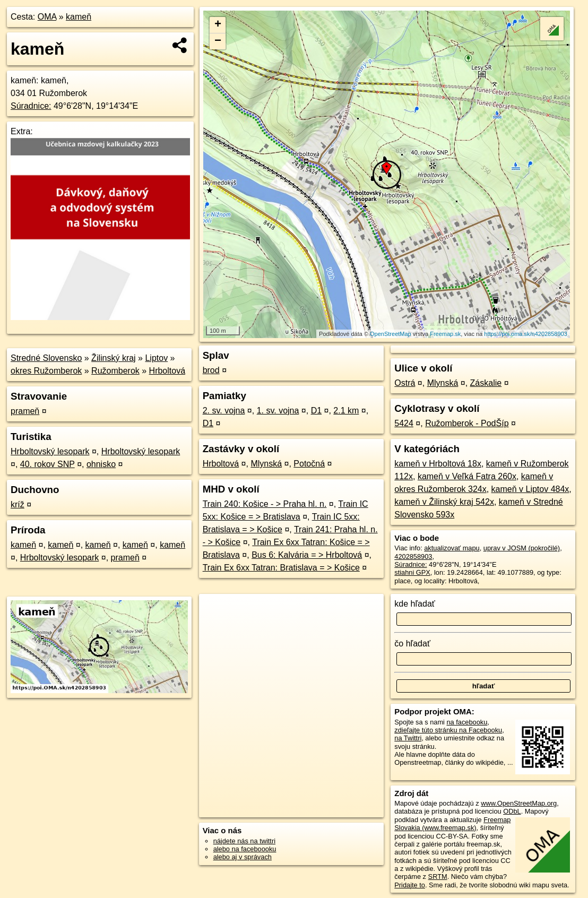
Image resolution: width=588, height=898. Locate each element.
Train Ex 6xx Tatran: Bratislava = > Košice (281, 568)
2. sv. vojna (224, 411)
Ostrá (405, 383)
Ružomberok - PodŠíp (467, 423)
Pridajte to (410, 885)
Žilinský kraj (114, 358)
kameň (79, 17)
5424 (404, 423)
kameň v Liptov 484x (530, 489)
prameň (25, 411)
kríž (18, 504)
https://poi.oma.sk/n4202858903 (526, 334)
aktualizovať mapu (452, 548)
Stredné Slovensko (46, 358)
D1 (316, 411)
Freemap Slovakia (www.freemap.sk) (452, 824)
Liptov (156, 358)
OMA (47, 17)
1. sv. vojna (278, 411)
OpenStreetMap (391, 334)
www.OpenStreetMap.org (519, 803)
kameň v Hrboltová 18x (438, 464)
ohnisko (101, 464)
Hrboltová (167, 371)
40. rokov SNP (47, 464)
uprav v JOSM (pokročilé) (522, 548)
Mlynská (266, 464)
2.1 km (346, 411)
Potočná (309, 464)
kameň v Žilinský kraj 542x (444, 502)
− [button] (218, 41)
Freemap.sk (445, 334)
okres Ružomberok (46, 371)
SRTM (438, 877)
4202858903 (413, 556)
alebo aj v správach (243, 857)
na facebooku (467, 722)
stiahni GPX (412, 572)
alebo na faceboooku (245, 849)
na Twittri (408, 738)
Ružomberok (115, 371)
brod (211, 370)
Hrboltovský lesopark (50, 451)
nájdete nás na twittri (244, 841)
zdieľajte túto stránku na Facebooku (448, 730)
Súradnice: (31, 106)
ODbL (512, 811)
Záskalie (486, 383)
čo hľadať (412, 644)
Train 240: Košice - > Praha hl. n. (265, 504)
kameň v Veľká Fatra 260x (467, 476)
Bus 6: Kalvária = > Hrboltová (307, 555)
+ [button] (218, 25)
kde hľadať (415, 604)
